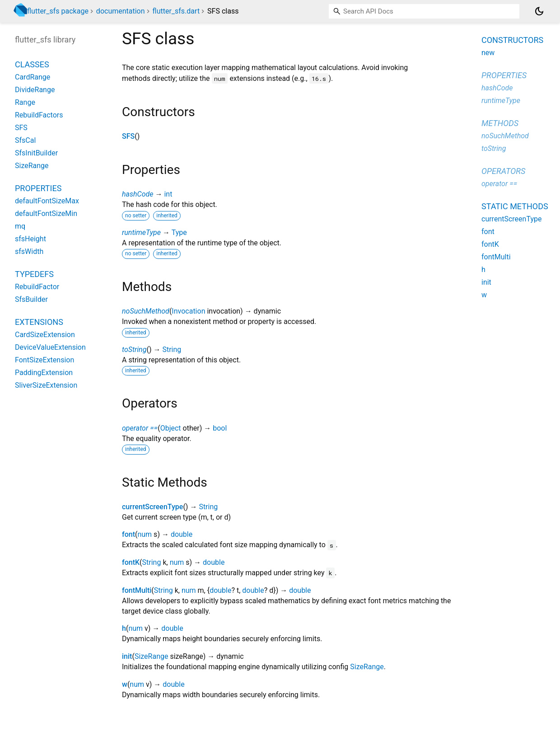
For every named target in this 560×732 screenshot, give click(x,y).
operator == (140, 428)
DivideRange (35, 90)
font (128, 534)
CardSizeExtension (45, 335)
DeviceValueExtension (50, 347)
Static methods (515, 206)
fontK (131, 562)
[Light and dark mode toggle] (539, 11)
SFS (128, 136)
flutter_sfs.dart (176, 11)
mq (20, 226)
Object (171, 428)
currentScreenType (152, 507)
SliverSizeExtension (46, 385)
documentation (121, 11)
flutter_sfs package (58, 11)
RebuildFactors (39, 115)
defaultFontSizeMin (46, 213)
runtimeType (141, 232)
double (182, 534)
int (168, 194)
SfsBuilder (31, 299)
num (145, 534)
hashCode (138, 194)
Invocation (188, 311)
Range (25, 102)
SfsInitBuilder (36, 153)
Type (179, 232)
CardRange (33, 77)
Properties (38, 188)
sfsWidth (29, 251)
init (127, 656)
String (172, 350)
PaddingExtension (44, 373)
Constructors (512, 40)
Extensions (39, 322)
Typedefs (34, 274)
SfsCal (25, 140)
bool (220, 428)
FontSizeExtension (44, 360)
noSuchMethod (146, 311)
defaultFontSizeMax (47, 201)
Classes (32, 64)
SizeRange (152, 656)
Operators (503, 171)
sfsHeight (30, 239)
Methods (500, 123)
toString (134, 350)
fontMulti (137, 590)
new (488, 53)
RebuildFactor (37, 287)
